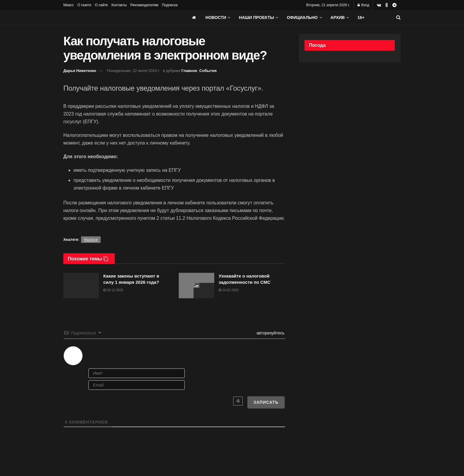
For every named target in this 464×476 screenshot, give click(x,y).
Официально (302, 17)
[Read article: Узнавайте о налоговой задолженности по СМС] (196, 286)
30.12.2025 (113, 290)
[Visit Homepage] (108, 17)
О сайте (101, 5)
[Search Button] (398, 17)
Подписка (170, 5)
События (208, 71)
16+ (361, 17)
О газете (84, 5)
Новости (216, 17)
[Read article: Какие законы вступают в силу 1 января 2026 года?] (81, 286)
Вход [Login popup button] (363, 5)
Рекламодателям (144, 5)
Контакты (119, 5)
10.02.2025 (229, 290)
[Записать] (266, 402)
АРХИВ (338, 17)
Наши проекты (256, 17)
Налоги (91, 240)
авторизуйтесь (270, 333)
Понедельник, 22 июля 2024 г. (133, 71)
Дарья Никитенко (80, 71)
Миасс (69, 5)
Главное (189, 71)
